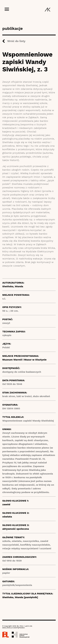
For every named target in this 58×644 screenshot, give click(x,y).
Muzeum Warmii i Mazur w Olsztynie (24, 360)
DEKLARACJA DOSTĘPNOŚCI (14, 628)
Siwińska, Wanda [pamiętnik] (20, 597)
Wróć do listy (16, 41)
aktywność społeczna (16, 529)
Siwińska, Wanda (13, 286)
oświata (7, 517)
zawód (6, 504)
